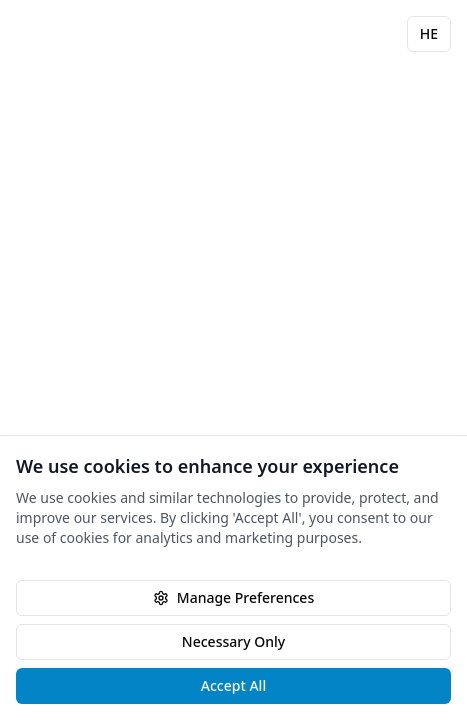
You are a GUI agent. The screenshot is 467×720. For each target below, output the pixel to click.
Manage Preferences (233, 597)
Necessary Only (233, 641)
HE (429, 33)
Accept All (233, 685)
